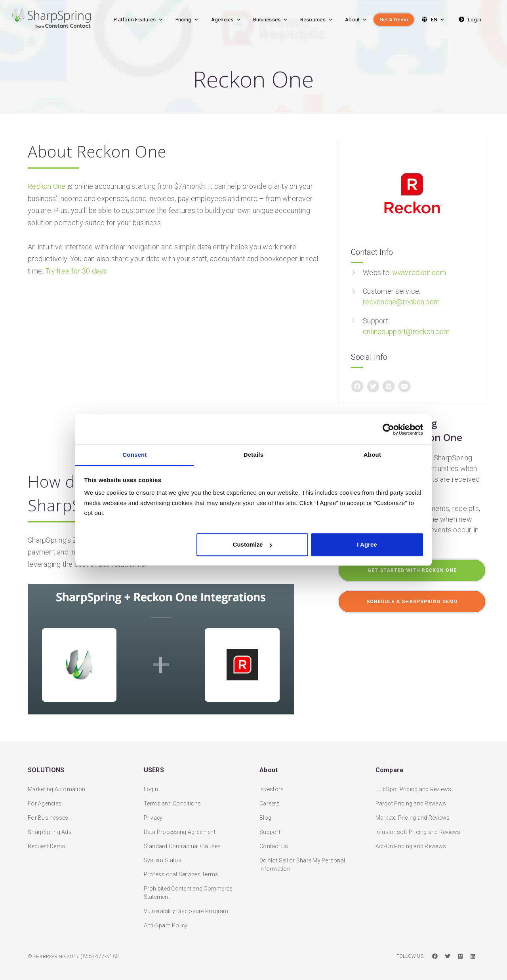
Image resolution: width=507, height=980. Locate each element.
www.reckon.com (420, 273)
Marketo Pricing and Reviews (413, 811)
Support (270, 825)
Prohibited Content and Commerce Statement (188, 886)
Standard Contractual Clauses (183, 839)
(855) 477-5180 (100, 950)
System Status (163, 854)
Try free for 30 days (76, 271)
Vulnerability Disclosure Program (186, 905)
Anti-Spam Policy (166, 919)
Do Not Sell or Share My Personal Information (302, 858)
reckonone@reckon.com (401, 302)
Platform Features (139, 20)
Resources (317, 20)
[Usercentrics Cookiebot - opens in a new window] (388, 429)
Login (469, 20)
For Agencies (45, 797)
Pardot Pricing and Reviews (411, 797)
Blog (265, 811)
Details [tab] (254, 455)
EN (432, 20)
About (356, 20)
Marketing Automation (56, 782)
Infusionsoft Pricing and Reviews (418, 825)
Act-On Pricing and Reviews (411, 839)
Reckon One (47, 186)
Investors (272, 782)
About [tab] (373, 455)
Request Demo (47, 839)
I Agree (367, 545)
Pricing (187, 20)
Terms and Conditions (172, 797)
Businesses (271, 20)
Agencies (226, 20)
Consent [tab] (135, 455)
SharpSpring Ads (50, 825)
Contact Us (274, 839)
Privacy (153, 811)
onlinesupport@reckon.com (406, 331)
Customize (253, 545)
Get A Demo (394, 20)
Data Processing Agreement (180, 825)
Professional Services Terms (181, 868)
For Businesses (48, 811)
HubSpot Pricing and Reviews (414, 782)
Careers (270, 797)
